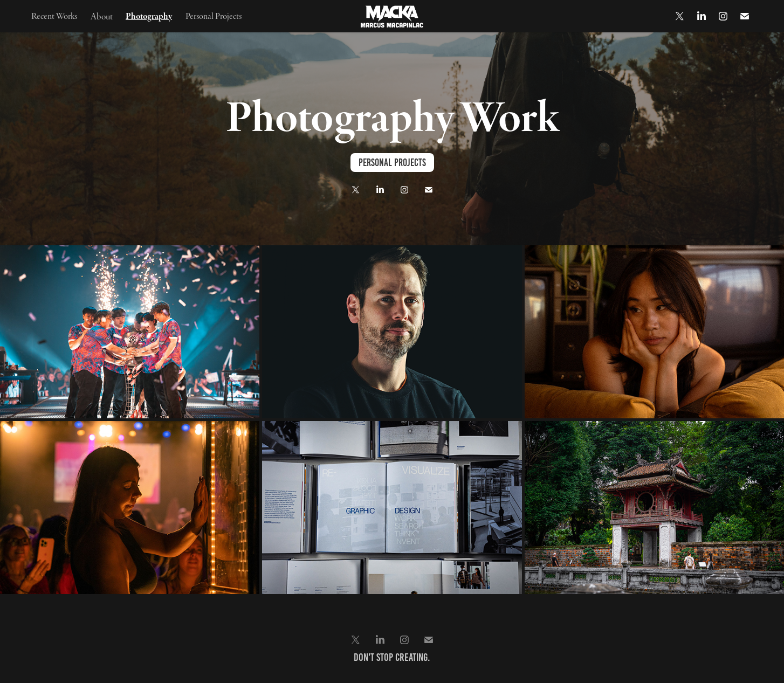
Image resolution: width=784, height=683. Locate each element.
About (102, 16)
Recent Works (54, 16)
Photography (149, 16)
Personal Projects (214, 16)
